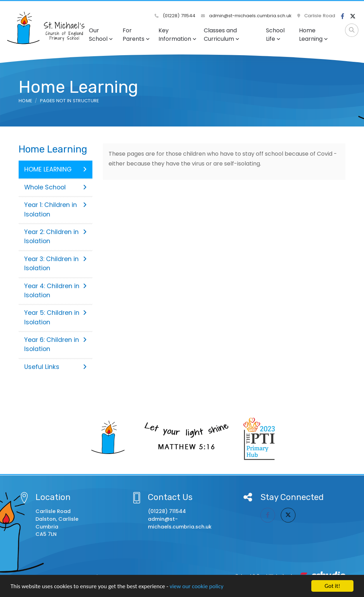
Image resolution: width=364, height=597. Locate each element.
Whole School (56, 187)
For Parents (136, 35)
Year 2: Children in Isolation (56, 236)
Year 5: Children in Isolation (56, 317)
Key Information (177, 35)
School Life (275, 35)
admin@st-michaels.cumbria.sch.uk (246, 16)
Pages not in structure (70, 101)
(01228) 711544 (175, 16)
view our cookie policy (197, 587)
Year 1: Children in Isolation (56, 209)
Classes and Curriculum (222, 35)
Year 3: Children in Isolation (56, 264)
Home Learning (313, 35)
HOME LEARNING (56, 169)
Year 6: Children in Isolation (56, 344)
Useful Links (56, 367)
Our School (101, 35)
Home (25, 101)
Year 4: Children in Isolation (56, 291)
